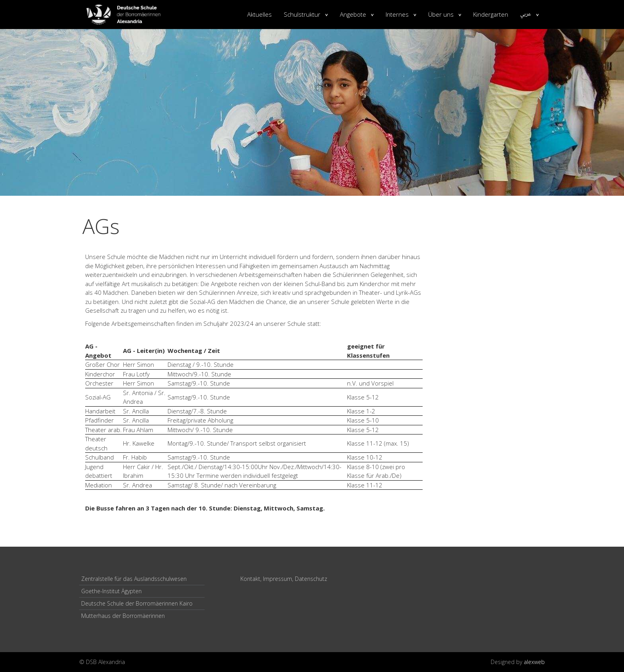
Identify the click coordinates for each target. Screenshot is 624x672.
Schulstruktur (302, 14)
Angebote (353, 14)
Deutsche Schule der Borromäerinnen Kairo (137, 603)
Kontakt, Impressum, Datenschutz (284, 579)
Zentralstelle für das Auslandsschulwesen (134, 579)
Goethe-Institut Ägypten (111, 591)
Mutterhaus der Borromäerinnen (123, 616)
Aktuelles (259, 14)
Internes (397, 14)
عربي (526, 14)
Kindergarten (491, 14)
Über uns (441, 14)
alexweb (534, 662)
